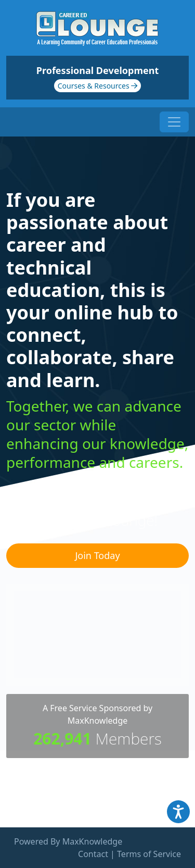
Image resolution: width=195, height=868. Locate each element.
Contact (93, 854)
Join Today (97, 555)
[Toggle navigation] (174, 122)
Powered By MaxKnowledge (68, 841)
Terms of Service (149, 854)
